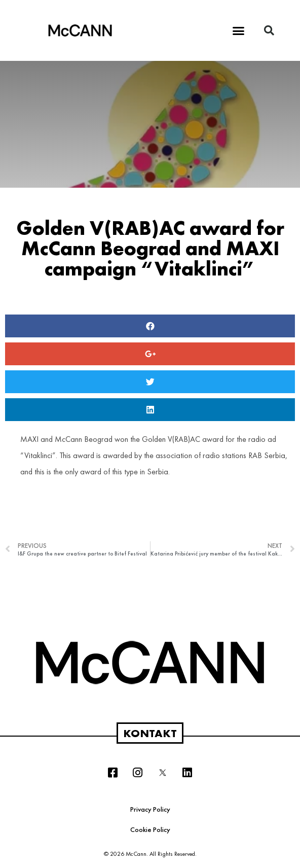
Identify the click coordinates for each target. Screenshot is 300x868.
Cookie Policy (150, 829)
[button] (239, 30)
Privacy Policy (150, 809)
